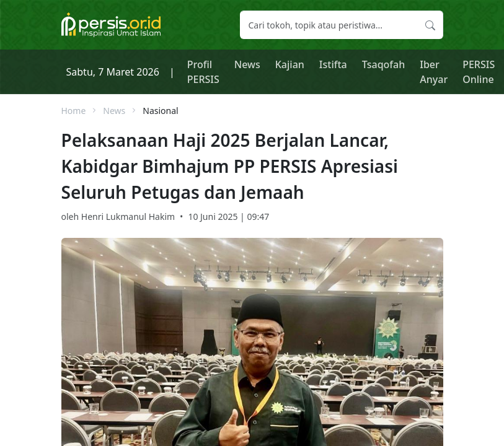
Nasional (160, 111)
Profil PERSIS (203, 72)
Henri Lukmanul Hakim (128, 216)
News (247, 64)
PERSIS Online (479, 72)
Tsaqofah (384, 64)
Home (74, 111)
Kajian (290, 64)
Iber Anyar (434, 72)
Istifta (333, 64)
